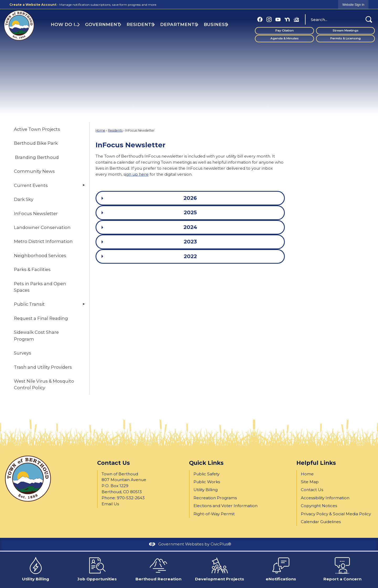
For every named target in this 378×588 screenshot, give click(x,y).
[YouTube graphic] (278, 19)
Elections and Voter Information (225, 506)
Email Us (110, 504)
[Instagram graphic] (269, 19)
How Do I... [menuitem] (65, 24)
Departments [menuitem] (179, 24)
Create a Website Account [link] (33, 5)
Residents (115, 130)
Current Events (31, 185)
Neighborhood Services (40, 256)
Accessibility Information (325, 498)
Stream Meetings (346, 30)
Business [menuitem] (216, 24)
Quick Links (206, 463)
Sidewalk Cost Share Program (36, 335)
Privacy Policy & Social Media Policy (336, 514)
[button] (369, 19)
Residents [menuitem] (140, 24)
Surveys (23, 353)
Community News (34, 171)
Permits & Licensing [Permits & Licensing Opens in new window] (345, 38)
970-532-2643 (131, 498)
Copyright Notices (319, 506)
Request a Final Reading (41, 318)
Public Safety (206, 474)
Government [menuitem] (103, 24)
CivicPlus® (221, 544)
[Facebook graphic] (260, 19)
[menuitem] (47, 129)
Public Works (207, 482)
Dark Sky (24, 199)
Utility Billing (206, 490)
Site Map (310, 482)
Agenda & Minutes (285, 38)
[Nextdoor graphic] (287, 19)
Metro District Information (43, 241)
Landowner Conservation (42, 227)
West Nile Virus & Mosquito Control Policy (44, 384)
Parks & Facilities (32, 269)
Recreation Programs (215, 498)
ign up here (137, 174)
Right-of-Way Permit (214, 514)
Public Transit (29, 304)
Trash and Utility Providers (43, 367)
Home (100, 130)
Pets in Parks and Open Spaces (40, 287)
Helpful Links (316, 463)
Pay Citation (285, 30)
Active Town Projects (37, 129)
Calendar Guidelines (321, 522)
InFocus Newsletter (36, 214)
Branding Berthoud (36, 157)
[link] (353, 5)
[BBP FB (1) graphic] (296, 19)
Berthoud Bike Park (36, 143)
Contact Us (312, 490)
